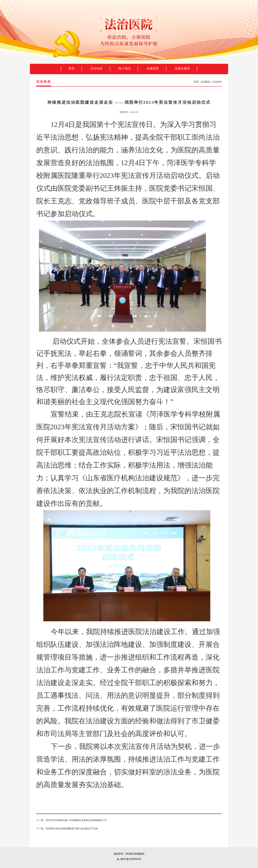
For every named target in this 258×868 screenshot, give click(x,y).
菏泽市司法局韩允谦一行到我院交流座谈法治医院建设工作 (76, 820)
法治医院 (205, 82)
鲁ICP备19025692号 (131, 859)
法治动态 (217, 82)
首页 (196, 82)
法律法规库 (182, 68)
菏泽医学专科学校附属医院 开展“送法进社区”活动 (72, 829)
